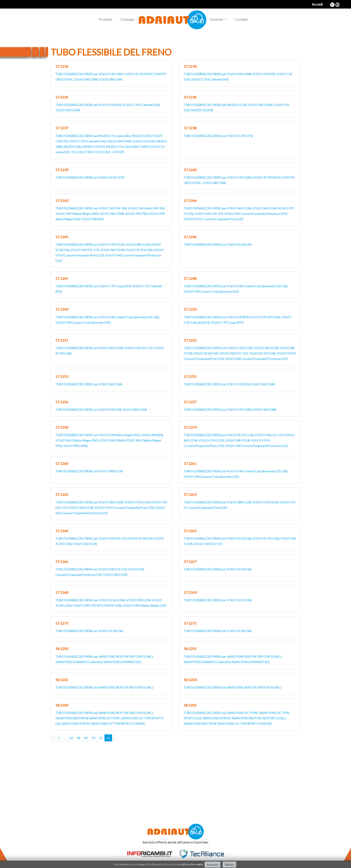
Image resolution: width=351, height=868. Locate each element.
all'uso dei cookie (192, 864)
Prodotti (105, 19)
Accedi (317, 4)
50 (93, 738)
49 (86, 738)
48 (79, 738)
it (332, 5)
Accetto (213, 865)
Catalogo (127, 19)
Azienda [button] (217, 19)
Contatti (241, 19)
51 (101, 738)
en (338, 5)
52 (108, 738)
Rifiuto (229, 865)
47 (71, 738)
